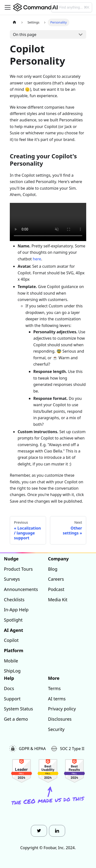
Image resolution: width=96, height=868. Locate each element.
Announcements (21, 589)
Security (56, 729)
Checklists (14, 600)
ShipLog (12, 671)
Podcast (56, 589)
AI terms (57, 699)
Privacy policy (62, 709)
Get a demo (16, 719)
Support (12, 699)
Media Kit (58, 600)
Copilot (11, 640)
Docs (9, 688)
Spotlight (13, 620)
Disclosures (60, 719)
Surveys (12, 579)
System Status (18, 709)
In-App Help (16, 610)
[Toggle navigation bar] (8, 7)
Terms (54, 688)
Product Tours (18, 569)
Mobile (11, 661)
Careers (56, 579)
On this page (25, 35)
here (37, 259)
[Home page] (14, 22)
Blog (53, 569)
